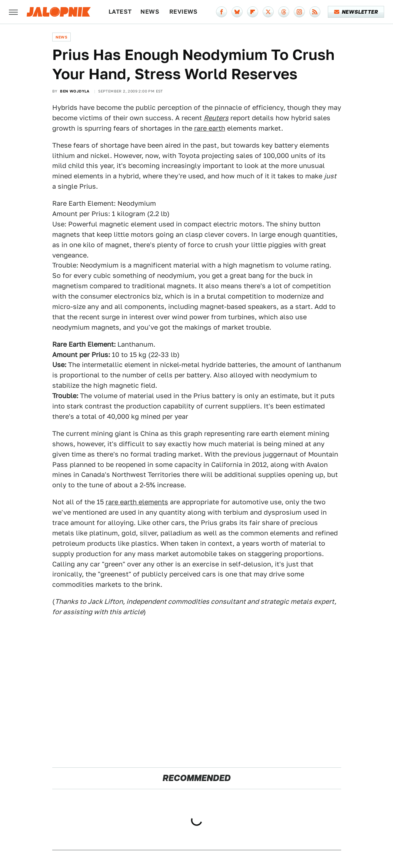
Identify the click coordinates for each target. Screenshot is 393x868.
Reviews (184, 12)
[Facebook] (222, 12)
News (150, 12)
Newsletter (356, 12)
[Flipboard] (253, 12)
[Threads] (284, 12)
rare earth (210, 128)
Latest (120, 12)
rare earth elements (137, 502)
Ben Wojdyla (75, 91)
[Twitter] (268, 12)
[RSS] (315, 12)
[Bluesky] (237, 12)
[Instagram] (299, 12)
